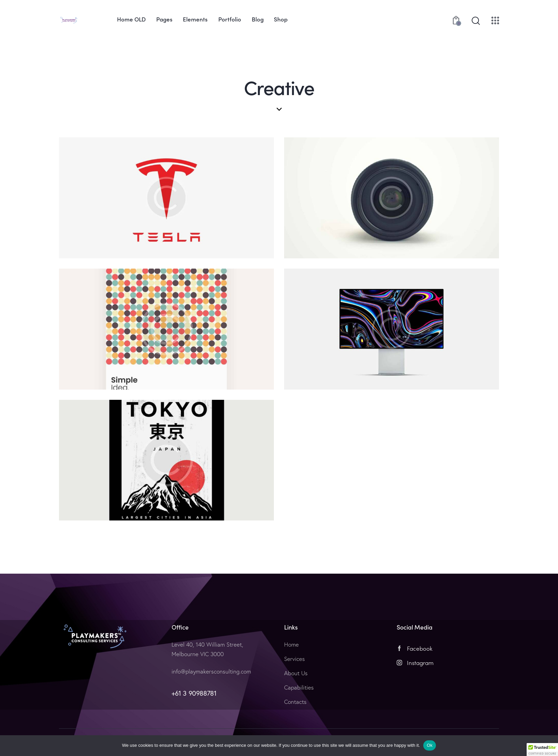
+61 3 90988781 (194, 693)
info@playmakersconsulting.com (211, 671)
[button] (542, 750)
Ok (430, 745)
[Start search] (476, 21)
